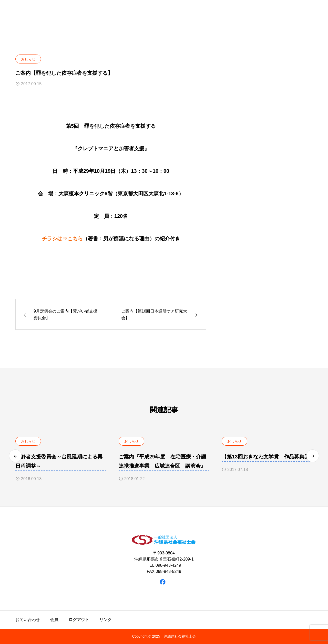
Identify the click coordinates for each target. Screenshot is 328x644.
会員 (54, 620)
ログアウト (79, 620)
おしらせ (28, 59)
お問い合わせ (28, 620)
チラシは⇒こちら (62, 239)
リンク (106, 620)
